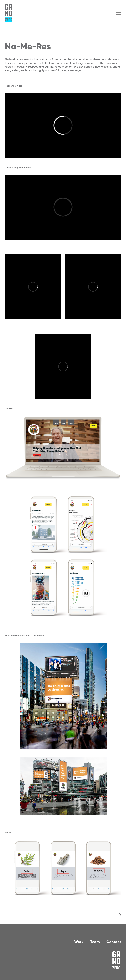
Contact (114, 942)
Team (95, 942)
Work (79, 942)
